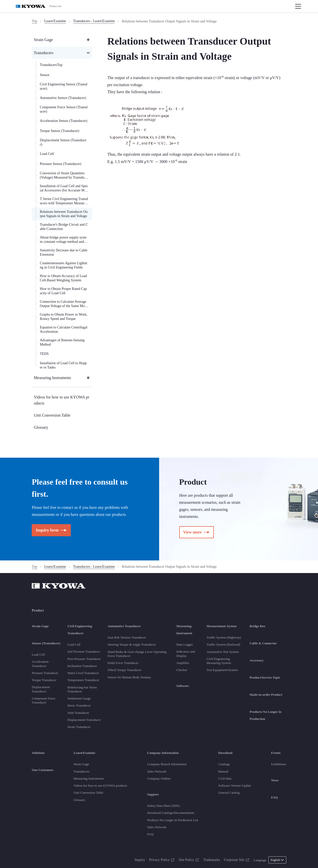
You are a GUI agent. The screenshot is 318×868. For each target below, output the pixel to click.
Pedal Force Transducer (123, 663)
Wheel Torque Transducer (125, 670)
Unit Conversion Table (88, 793)
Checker (182, 670)
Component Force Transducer (44, 700)
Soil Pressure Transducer (84, 652)
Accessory (257, 660)
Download (225, 753)
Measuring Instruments (89, 778)
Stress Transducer (79, 705)
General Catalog (229, 793)
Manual (223, 771)
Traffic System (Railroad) (223, 644)
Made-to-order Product (266, 695)
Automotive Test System (223, 652)
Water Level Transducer (83, 673)
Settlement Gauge (79, 698)
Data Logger (185, 644)
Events (276, 753)
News (275, 780)
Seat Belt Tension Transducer (127, 637)
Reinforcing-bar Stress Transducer (82, 689)
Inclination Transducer (82, 666)
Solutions (38, 753)
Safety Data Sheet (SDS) (164, 806)
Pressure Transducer (45, 673)
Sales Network (157, 771)
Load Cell (38, 655)
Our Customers (43, 770)
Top (34, 21)
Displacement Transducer (41, 689)
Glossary (79, 800)
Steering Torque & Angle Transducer (132, 644)
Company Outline (159, 778)
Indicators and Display (186, 654)
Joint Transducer (78, 713)
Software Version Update (235, 786)
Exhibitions (279, 764)
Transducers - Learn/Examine (94, 21)
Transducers (81, 771)
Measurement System (221, 626)
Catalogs (224, 764)
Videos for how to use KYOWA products (100, 786)
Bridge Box (257, 626)
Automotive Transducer (124, 626)
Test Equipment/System (222, 670)
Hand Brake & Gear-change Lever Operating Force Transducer (137, 654)
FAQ (150, 834)
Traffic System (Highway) (224, 637)
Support (153, 794)
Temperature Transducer (83, 680)
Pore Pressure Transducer (84, 659)
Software (183, 686)
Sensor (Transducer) (46, 643)
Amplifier (183, 663)
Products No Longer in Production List (173, 820)
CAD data (225, 778)
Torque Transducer (44, 680)
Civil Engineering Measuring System (219, 661)
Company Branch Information (167, 764)
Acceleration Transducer (40, 664)
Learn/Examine (55, 21)
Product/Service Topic (265, 677)
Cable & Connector (263, 643)
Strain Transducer (79, 727)
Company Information (163, 753)
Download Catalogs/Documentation (171, 813)
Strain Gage (40, 626)
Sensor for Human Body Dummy (129, 677)
